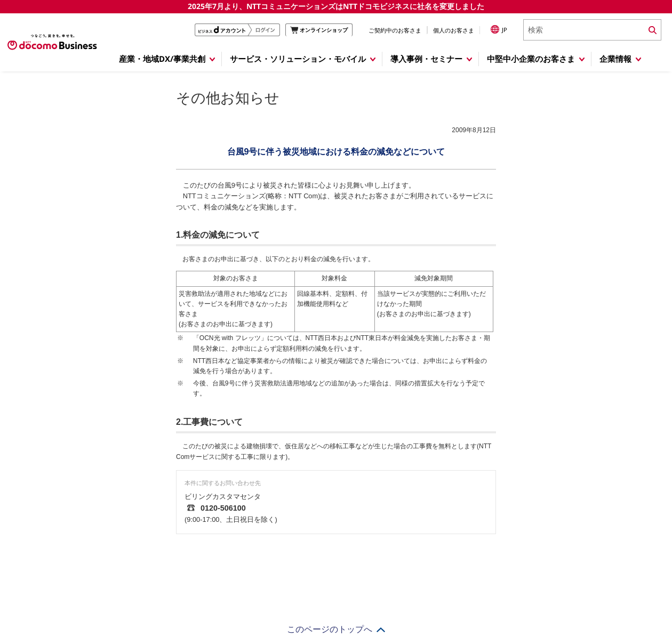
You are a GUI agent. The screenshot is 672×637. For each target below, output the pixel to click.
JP (499, 29)
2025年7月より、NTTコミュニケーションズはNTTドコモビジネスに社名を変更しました (336, 6)
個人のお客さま (454, 30)
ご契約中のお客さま (395, 30)
